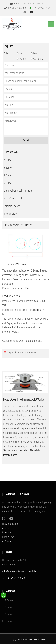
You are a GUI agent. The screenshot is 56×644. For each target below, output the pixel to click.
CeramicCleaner (12, 206)
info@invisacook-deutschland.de (19, 571)
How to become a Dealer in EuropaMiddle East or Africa (10, 533)
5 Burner (8, 183)
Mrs (34, 53)
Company (37, 59)
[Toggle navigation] (51, 24)
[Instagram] (4, 519)
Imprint (44, 640)
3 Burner (8, 168)
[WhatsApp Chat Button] (3, 595)
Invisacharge (10, 214)
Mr (19, 53)
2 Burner (8, 160)
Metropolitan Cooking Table (18, 191)
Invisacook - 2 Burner (14, 264)
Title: (6, 53)
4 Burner (8, 175)
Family (22, 59)
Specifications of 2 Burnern (23, 352)
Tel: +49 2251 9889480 (14, 578)
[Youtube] (11, 519)
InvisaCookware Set (14, 198)
